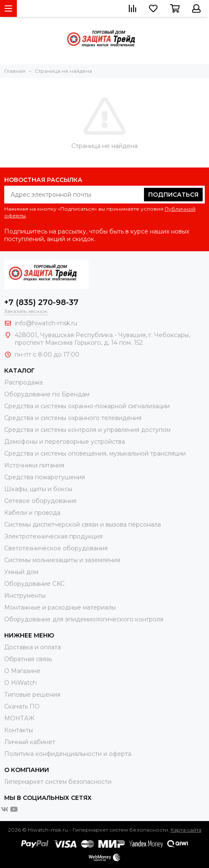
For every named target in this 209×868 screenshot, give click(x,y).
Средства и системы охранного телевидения (73, 418)
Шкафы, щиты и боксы (38, 489)
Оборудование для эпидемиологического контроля (84, 619)
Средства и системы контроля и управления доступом (87, 430)
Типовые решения (32, 695)
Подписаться (173, 195)
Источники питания (34, 465)
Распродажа (23, 382)
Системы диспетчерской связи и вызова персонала (83, 525)
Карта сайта (186, 830)
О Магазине (22, 671)
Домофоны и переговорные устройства (65, 442)
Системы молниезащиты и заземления (62, 560)
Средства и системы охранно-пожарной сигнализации (87, 406)
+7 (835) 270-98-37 (41, 302)
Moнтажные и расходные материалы (60, 607)
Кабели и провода (32, 513)
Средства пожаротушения (45, 477)
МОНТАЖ (19, 718)
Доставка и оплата (33, 647)
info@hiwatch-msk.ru (46, 323)
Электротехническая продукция (53, 536)
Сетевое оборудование (41, 501)
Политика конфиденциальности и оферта (68, 754)
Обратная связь (28, 659)
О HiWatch (20, 683)
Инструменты (25, 596)
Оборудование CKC (34, 584)
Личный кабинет (30, 742)
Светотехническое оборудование (56, 548)
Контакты (19, 730)
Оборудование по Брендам (47, 394)
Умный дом (21, 572)
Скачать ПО (22, 706)
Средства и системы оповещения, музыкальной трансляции (95, 453)
